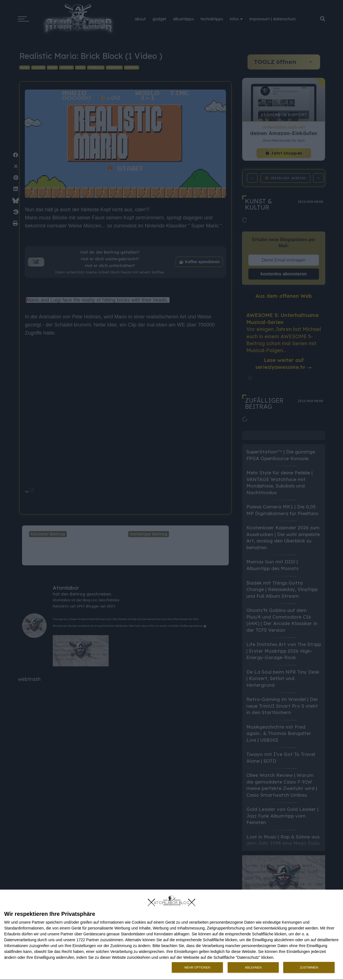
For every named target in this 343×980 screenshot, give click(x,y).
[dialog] (171, 935)
